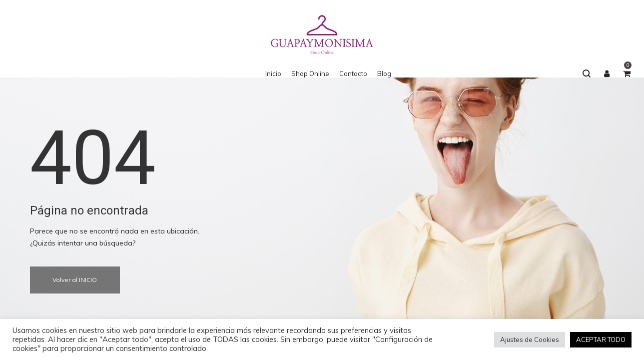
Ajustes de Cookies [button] (530, 339)
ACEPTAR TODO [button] (601, 339)
